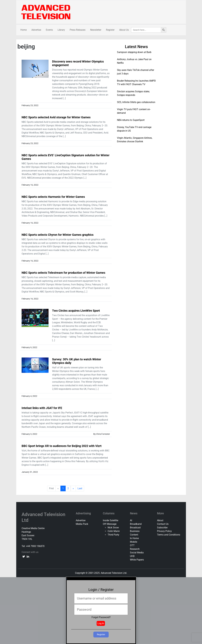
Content (134, 535)
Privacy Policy (164, 531)
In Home (134, 538)
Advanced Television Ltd (43, 517)
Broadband (136, 524)
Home (24, 30)
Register (110, 30)
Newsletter (96, 30)
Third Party (113, 535)
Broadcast (135, 528)
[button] (101, 578)
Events (49, 30)
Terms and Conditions (169, 535)
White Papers (137, 560)
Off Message (110, 524)
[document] (101, 611)
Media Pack (82, 524)
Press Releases (78, 30)
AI (131, 520)
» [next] (73, 488)
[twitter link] (24, 556)
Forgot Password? (101, 617)
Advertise (36, 30)
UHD (132, 556)
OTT (132, 545)
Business (135, 531)
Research (135, 549)
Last (80, 488)
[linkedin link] (28, 556)
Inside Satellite (111, 520)
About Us (124, 30)
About (160, 520)
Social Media (137, 553)
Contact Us (163, 524)
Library (61, 30)
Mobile (134, 542)
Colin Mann (114, 531)
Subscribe (162, 528)
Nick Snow (113, 528)
